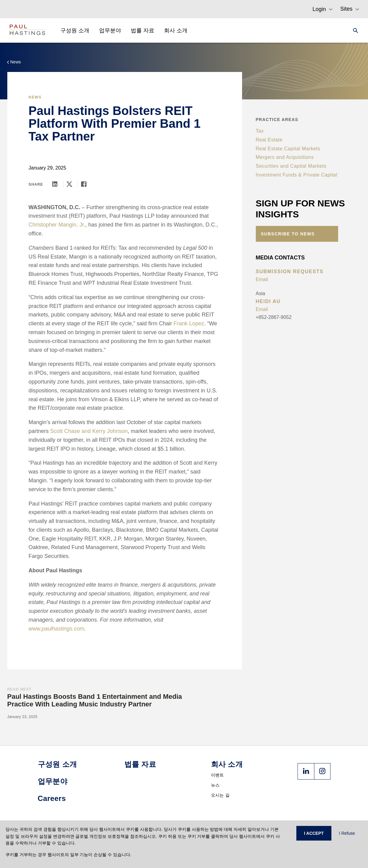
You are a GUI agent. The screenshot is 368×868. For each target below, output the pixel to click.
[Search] (354, 30)
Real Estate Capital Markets (288, 149)
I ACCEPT (314, 833)
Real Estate (269, 140)
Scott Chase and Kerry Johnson (89, 431)
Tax (260, 131)
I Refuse (347, 833)
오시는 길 (220, 795)
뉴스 (215, 785)
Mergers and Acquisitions (285, 157)
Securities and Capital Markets (291, 166)
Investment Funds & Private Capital (297, 175)
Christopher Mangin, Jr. (57, 225)
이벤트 (218, 775)
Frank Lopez (189, 323)
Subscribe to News (288, 234)
